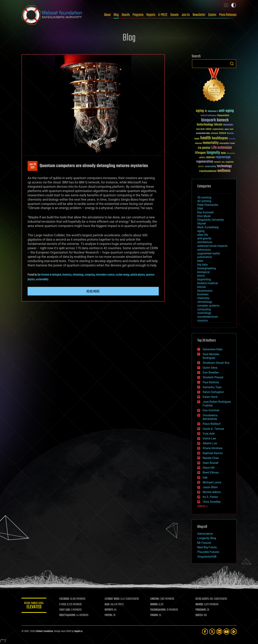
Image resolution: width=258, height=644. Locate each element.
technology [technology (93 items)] (224, 166)
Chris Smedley (212, 502)
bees (200, 261)
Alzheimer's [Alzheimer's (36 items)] (213, 111)
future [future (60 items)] (223, 133)
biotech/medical (208, 283)
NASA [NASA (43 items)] (223, 153)
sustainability (42, 280)
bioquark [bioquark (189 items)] (209, 120)
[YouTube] (226, 632)
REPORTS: (109, 610)
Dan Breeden (211, 372)
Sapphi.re (78, 631)
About (107, 15)
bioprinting (204, 279)
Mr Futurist (204, 543)
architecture (205, 242)
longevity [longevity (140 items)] (213, 153)
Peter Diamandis (208, 205)
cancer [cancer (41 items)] (209, 129)
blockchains (205, 291)
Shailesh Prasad (213, 377)
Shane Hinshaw (213, 448)
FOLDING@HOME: (158, 610)
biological (57, 275)
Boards (126, 15)
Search (232, 64)
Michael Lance (212, 482)
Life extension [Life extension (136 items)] (222, 148)
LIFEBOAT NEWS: (112, 599)
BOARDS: (200, 605)
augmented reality (209, 253)
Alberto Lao (210, 443)
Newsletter (199, 15)
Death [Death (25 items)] (231, 129)
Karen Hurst (210, 397)
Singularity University (211, 220)
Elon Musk (204, 216)
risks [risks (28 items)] (223, 162)
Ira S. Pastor (210, 497)
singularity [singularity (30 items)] (230, 162)
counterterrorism (208, 317)
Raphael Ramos (213, 453)
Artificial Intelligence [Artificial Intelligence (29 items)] (208, 116)
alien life (203, 235)
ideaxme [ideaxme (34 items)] (198, 144)
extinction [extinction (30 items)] (214, 133)
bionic (201, 276)
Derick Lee (209, 438)
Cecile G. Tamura (213, 429)
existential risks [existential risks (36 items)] (203, 133)
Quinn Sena (210, 368)
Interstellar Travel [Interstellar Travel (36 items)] (227, 144)
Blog (116, 15)
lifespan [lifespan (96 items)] (200, 153)
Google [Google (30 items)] (197, 139)
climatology (78, 275)
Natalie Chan (211, 458)
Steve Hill (209, 468)
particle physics (138, 275)
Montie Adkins (212, 492)
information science (105, 275)
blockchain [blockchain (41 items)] (228, 125)
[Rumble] (234, 632)
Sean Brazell (211, 463)
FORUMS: (154, 615)
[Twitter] (212, 632)
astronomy (204, 250)
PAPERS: (109, 615)
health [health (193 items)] (206, 138)
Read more (93, 292)
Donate (175, 15)
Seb (205, 478)
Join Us (186, 15)
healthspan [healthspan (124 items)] (220, 138)
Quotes (212, 15)
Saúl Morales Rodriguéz (211, 356)
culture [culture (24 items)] (227, 129)
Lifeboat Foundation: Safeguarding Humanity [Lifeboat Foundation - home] (52, 15)
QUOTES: (200, 615)
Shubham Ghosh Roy (216, 363)
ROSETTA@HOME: (68, 615)
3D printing (204, 197)
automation (205, 257)
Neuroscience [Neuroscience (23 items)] (231, 154)
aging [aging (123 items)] (200, 111)
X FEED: (63, 605)
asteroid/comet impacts (212, 246)
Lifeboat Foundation (44, 631)
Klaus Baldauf (212, 424)
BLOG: (107, 605)
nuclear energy (122, 275)
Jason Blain (210, 487)
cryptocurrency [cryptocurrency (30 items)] (218, 129)
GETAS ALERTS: (203, 599)
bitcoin (202, 287)
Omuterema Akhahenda (210, 417)
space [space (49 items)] (201, 166)
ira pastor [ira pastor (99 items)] (204, 148)
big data (202, 265)
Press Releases (228, 15)
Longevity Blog (207, 538)
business (203, 294)
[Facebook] (205, 632)
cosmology (204, 313)
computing (90, 275)
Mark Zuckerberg (208, 227)
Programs (138, 15)
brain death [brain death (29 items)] (200, 129)
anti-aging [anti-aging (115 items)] (226, 111)
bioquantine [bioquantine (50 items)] (223, 115)
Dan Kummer (43, 275)
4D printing (204, 201)
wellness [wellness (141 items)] (224, 171)
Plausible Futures (208, 552)
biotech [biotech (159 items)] (223, 120)
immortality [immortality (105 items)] (211, 143)
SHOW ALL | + (203, 506)
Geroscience (205, 534)
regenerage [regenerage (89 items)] (223, 157)
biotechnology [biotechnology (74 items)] (205, 125)
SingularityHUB (207, 557)
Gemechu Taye (212, 387)
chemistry (67, 275)
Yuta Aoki (209, 434)
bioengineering (207, 268)
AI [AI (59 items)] (206, 111)
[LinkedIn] (219, 632)
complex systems (208, 306)
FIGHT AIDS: (65, 610)
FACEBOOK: (65, 599)
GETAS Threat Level (34, 606)
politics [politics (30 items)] (202, 158)
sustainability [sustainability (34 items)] (210, 167)
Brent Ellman (211, 473)
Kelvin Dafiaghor (213, 392)
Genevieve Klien (213, 349)
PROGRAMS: (201, 610)
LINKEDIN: (155, 599)
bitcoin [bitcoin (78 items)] (218, 125)
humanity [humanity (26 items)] (232, 139)
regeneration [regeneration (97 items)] (205, 162)
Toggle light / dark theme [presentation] (233, 5)
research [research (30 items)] (217, 162)
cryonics (203, 320)
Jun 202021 (33, 166)
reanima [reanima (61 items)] (210, 157)
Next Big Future (207, 547)
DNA (200, 209)
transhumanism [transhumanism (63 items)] (208, 171)
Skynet (202, 223)
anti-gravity (204, 238)
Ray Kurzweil (205, 212)
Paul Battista (211, 382)
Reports (151, 15)
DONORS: (154, 605)
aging (201, 231)
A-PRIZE (163, 15)
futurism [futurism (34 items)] (230, 134)
